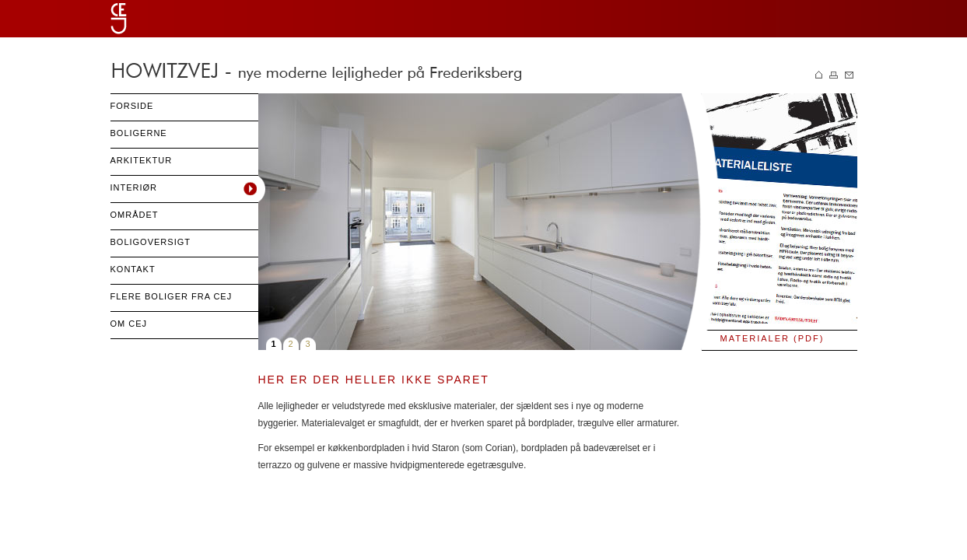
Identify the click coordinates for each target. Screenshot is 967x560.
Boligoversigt (151, 242)
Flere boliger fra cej (172, 296)
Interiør (134, 187)
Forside (132, 106)
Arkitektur (142, 160)
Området (135, 215)
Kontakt (133, 269)
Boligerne (139, 133)
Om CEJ (129, 324)
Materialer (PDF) (773, 338)
